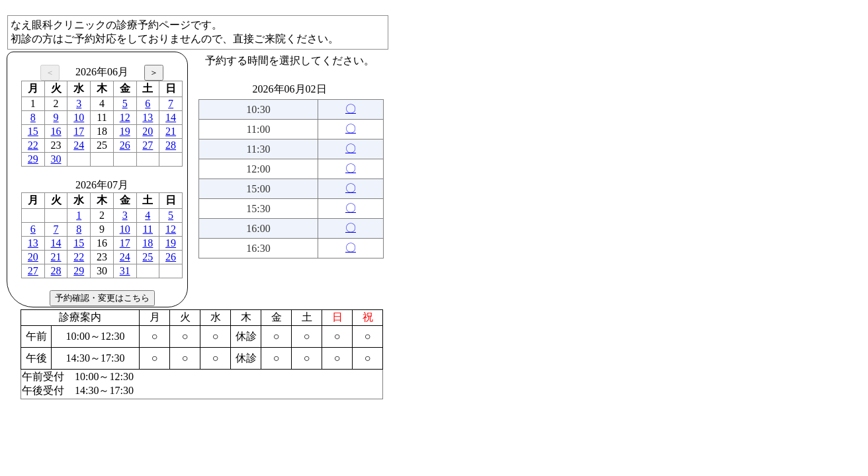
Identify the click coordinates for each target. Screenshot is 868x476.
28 (171, 145)
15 (33, 131)
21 (171, 131)
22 (33, 145)
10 (79, 117)
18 (148, 243)
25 (148, 257)
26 (125, 145)
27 (148, 145)
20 (148, 131)
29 (33, 159)
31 (125, 271)
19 (125, 131)
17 (79, 131)
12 (125, 117)
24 (79, 145)
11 (148, 229)
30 (56, 159)
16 (56, 131)
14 (171, 117)
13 (148, 117)
